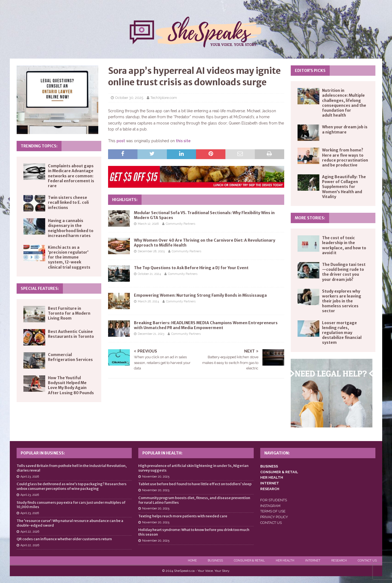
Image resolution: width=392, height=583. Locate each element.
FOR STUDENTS (274, 500)
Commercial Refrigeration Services (70, 357)
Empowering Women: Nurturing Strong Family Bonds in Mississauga (200, 295)
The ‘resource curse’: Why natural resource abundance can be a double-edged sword (70, 523)
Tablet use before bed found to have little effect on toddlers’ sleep (195, 484)
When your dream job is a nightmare (345, 129)
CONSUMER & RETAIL (279, 472)
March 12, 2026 (148, 224)
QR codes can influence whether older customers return (64, 539)
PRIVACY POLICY (274, 517)
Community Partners (180, 224)
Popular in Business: (43, 453)
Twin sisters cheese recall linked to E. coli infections (68, 202)
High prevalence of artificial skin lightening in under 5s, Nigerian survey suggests (193, 468)
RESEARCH (270, 489)
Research (339, 561)
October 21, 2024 (149, 274)
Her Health (285, 561)
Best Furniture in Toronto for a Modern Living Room (69, 313)
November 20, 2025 (156, 477)
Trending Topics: (39, 146)
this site (183, 141)
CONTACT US (271, 523)
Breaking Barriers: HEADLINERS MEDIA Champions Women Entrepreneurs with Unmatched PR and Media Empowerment (206, 325)
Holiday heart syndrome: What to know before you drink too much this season (194, 532)
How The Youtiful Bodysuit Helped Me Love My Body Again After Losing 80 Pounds (71, 385)
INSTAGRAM (270, 506)
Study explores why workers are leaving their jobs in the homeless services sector (342, 301)
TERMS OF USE (273, 511)
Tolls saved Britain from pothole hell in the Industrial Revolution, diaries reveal (72, 468)
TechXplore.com (164, 98)
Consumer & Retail (249, 561)
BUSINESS (269, 466)
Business (215, 561)
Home (192, 561)
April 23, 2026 (30, 477)
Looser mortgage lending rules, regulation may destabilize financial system (342, 333)
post (121, 141)
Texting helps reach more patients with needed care (183, 516)
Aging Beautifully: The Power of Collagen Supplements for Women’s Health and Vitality (344, 187)
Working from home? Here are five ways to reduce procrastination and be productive (345, 158)
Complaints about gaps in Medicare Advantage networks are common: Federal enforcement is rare (71, 176)
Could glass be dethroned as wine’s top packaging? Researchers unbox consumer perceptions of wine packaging (72, 486)
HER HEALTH (272, 477)
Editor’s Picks (310, 71)
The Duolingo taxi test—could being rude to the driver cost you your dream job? (344, 272)
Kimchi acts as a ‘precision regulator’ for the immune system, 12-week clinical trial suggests (69, 257)
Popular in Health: (162, 453)
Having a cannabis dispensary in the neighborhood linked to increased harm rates (71, 228)
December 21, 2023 (151, 334)
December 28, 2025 (151, 251)
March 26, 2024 (148, 301)
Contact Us (367, 561)
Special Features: (40, 289)
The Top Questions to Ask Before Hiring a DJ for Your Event (191, 268)
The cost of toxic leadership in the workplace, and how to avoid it (344, 245)
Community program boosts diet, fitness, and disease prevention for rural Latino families (194, 500)
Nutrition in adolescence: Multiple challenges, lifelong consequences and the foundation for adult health (344, 103)
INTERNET (270, 483)
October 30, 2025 (129, 98)
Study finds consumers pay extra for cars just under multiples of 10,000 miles (71, 505)
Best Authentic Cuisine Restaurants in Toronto (71, 334)
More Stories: (310, 218)
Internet (313, 561)
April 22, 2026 (30, 532)
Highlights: (125, 200)
